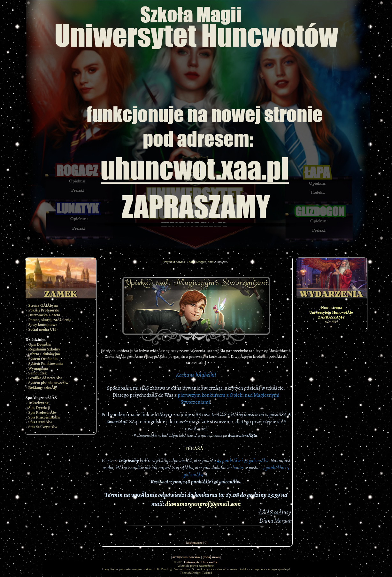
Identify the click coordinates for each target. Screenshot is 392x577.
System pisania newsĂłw (48, 383)
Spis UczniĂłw (40, 422)
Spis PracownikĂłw (44, 417)
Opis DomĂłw (40, 344)
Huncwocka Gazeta (44, 315)
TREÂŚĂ (196, 449)
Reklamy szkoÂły (43, 388)
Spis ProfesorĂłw (43, 412)
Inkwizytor (38, 403)
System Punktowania (46, 364)
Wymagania (38, 368)
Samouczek (38, 373)
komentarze (194, 542)
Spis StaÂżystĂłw (43, 427)
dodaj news (211, 557)
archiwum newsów (186, 557)
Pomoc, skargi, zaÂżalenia (50, 320)
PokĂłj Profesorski (44, 310)
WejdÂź (331, 322)
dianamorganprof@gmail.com (203, 504)
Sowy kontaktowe (43, 325)
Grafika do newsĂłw (45, 378)
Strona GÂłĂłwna (43, 305)
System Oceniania (43, 359)
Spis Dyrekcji (39, 408)
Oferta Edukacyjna (44, 354)
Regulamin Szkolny (44, 349)
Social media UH (42, 329)
